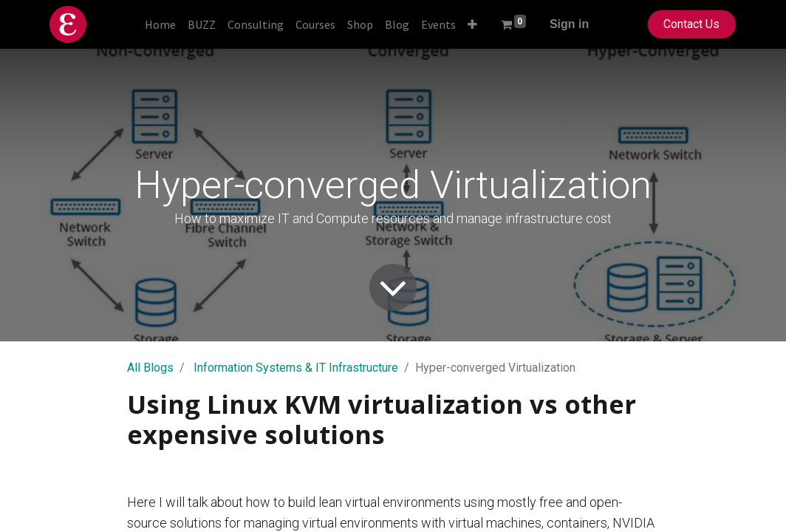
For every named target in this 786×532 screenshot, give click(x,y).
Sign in (569, 24)
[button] (472, 24)
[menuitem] (160, 24)
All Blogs (150, 368)
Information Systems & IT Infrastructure (296, 368)
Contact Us (691, 24)
